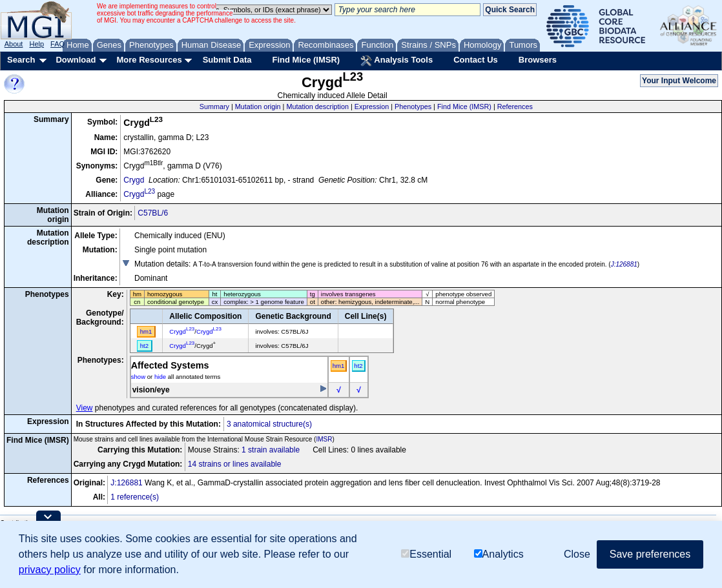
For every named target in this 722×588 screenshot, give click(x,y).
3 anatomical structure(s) (269, 424)
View (85, 408)
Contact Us (476, 60)
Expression (372, 106)
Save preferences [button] (650, 554)
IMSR (324, 439)
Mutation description (317, 106)
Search (21, 60)
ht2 (358, 366)
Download (76, 60)
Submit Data (227, 60)
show (138, 377)
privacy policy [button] (50, 570)
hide (160, 377)
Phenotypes (413, 106)
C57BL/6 (153, 213)
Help (36, 44)
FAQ (57, 44)
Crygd (134, 180)
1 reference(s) (135, 497)
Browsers (538, 60)
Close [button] (577, 554)
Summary (214, 106)
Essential (426, 554)
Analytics (499, 554)
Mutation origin (258, 106)
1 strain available (271, 450)
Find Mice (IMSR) (306, 60)
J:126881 (624, 264)
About (14, 44)
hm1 (339, 366)
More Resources (149, 60)
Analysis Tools (397, 61)
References (515, 106)
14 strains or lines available (235, 464)
